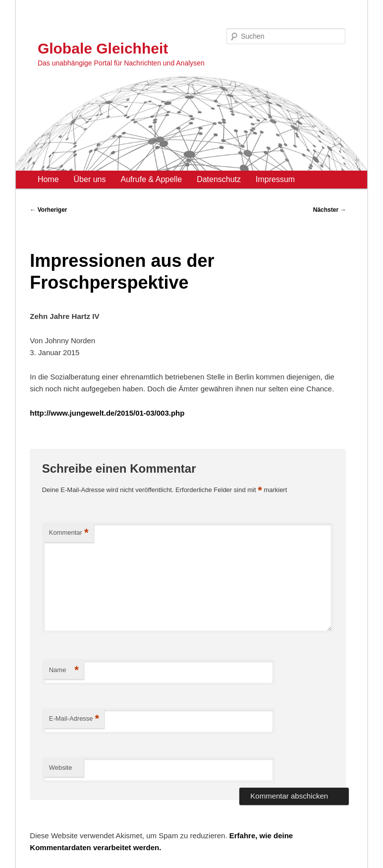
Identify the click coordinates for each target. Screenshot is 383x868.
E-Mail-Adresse (74, 719)
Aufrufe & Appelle (151, 179)
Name (64, 670)
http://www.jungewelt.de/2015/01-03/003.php (107, 413)
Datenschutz (219, 179)
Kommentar (69, 533)
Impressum (275, 179)
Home (48, 179)
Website (61, 768)
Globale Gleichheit (103, 48)
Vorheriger (48, 210)
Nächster (330, 210)
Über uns (90, 179)
